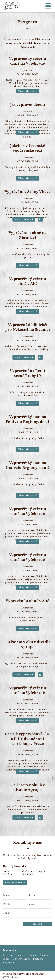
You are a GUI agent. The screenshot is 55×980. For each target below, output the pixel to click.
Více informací (28, 91)
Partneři (38, 959)
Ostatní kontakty (15, 883)
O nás (6, 959)
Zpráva (7, 913)
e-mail (33, 904)
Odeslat (37, 924)
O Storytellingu (21, 959)
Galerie (21, 955)
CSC (16, 977)
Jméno (7, 895)
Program (8, 955)
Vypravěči (9, 963)
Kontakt (32, 955)
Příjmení (33, 895)
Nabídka (45, 955)
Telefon (7, 904)
